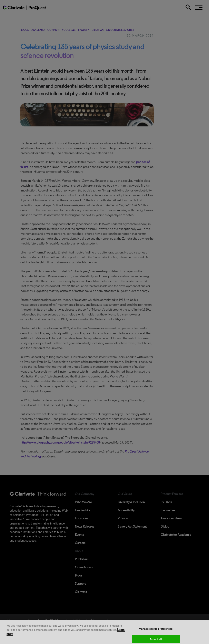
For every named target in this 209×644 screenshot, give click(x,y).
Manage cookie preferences (156, 631)
